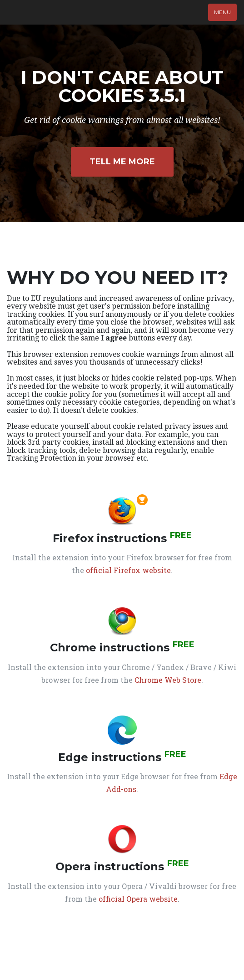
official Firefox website (128, 570)
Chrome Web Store (168, 680)
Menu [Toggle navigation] (222, 12)
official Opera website (138, 899)
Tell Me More (122, 162)
